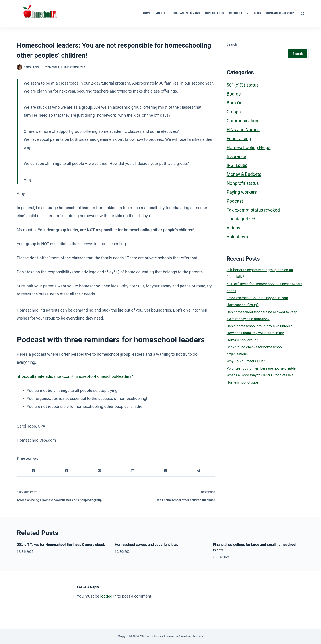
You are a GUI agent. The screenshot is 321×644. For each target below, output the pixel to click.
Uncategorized (75, 67)
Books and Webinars (185, 13)
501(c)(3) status (243, 85)
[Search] (303, 14)
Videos (234, 228)
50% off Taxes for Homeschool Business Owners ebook (61, 545)
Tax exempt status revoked (253, 210)
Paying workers (242, 192)
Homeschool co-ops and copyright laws (146, 545)
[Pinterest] (99, 471)
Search (232, 44)
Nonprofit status (243, 183)
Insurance (236, 156)
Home (147, 13)
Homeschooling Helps (249, 147)
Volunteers (237, 237)
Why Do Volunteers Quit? (246, 361)
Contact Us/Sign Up (280, 13)
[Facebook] (33, 471)
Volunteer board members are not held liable (261, 368)
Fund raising (239, 139)
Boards (234, 94)
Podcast (235, 201)
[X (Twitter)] (66, 471)
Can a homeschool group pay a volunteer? (259, 326)
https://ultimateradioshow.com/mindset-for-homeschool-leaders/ (75, 376)
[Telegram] (199, 471)
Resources (240, 13)
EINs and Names (243, 130)
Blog (257, 13)
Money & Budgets (244, 174)
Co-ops (234, 112)
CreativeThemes (191, 636)
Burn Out (235, 103)
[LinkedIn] (133, 471)
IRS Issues (237, 165)
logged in (108, 596)
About (161, 13)
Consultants (214, 13)
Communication (243, 121)
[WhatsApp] (166, 471)
